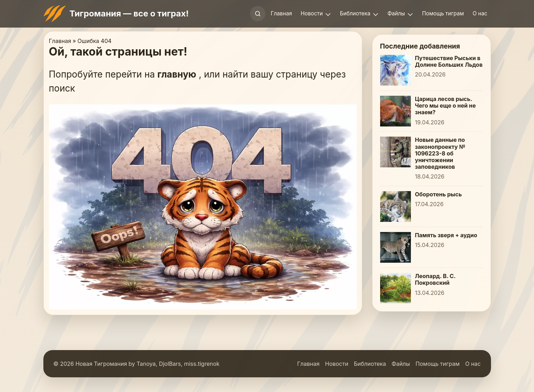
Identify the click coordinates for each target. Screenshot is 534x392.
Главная (281, 13)
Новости (312, 13)
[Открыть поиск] (258, 14)
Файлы (396, 13)
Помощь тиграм (443, 13)
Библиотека (355, 13)
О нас (480, 13)
